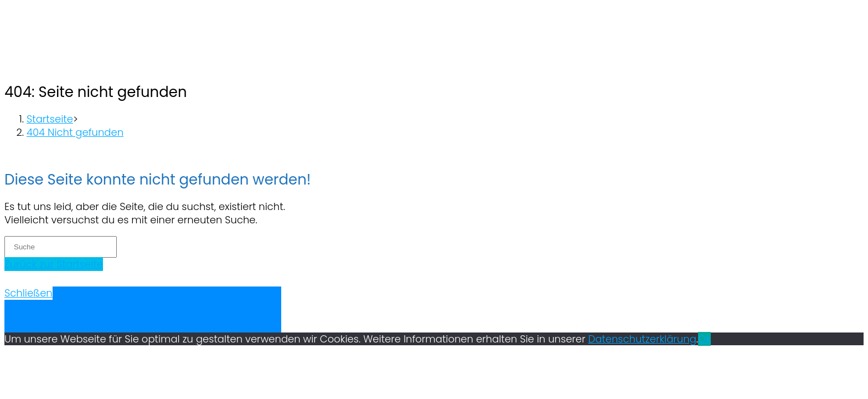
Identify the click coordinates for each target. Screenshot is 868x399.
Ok (704, 339)
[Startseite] (50, 119)
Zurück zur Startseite (54, 264)
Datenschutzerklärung (642, 339)
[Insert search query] (61, 247)
